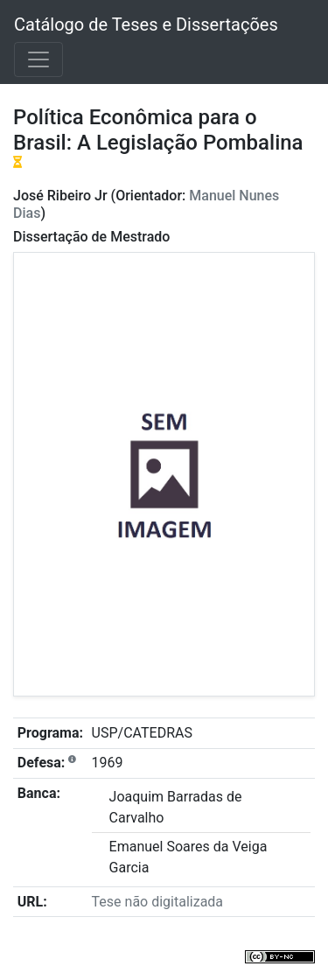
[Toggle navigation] (38, 59)
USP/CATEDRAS (142, 733)
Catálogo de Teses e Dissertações (146, 24)
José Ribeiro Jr (60, 196)
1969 (108, 763)
